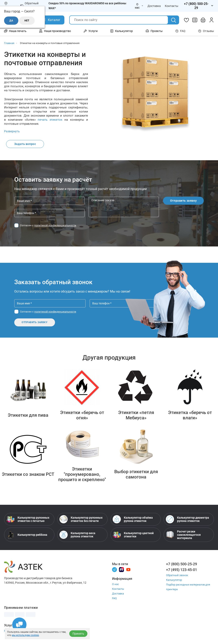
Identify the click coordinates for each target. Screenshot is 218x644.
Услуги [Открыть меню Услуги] (91, 31)
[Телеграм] (115, 570)
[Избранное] (186, 20)
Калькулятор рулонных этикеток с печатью (28, 519)
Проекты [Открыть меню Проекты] (154, 31)
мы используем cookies (25, 635)
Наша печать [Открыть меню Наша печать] (15, 31)
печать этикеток (50, 120)
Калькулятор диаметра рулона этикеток (187, 519)
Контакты (118, 589)
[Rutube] (121, 570)
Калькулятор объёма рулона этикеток (133, 519)
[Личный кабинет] (211, 20)
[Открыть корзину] (203, 20)
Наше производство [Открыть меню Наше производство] (55, 31)
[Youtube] (128, 570)
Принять (78, 634)
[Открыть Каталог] (51, 20)
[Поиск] (174, 20)
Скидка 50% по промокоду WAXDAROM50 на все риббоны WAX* (87, 6)
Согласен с (48, 226)
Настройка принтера (18, 631)
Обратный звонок (29, 6)
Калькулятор (174, 580)
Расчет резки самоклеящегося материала (183, 535)
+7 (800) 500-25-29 (182, 564)
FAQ (180, 31)
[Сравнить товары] (195, 20)
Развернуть (12, 131)
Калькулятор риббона (27, 535)
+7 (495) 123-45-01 (182, 570)
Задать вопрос (25, 144)
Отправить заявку (183, 201)
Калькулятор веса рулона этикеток (77, 535)
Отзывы (206, 31)
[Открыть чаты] (19, 625)
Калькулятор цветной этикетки (133, 535)
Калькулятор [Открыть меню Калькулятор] (122, 31)
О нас (116, 585)
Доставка (118, 594)
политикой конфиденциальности (55, 226)
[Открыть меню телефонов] (198, 6)
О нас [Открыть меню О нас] (139, 6)
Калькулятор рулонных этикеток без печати (81, 519)
